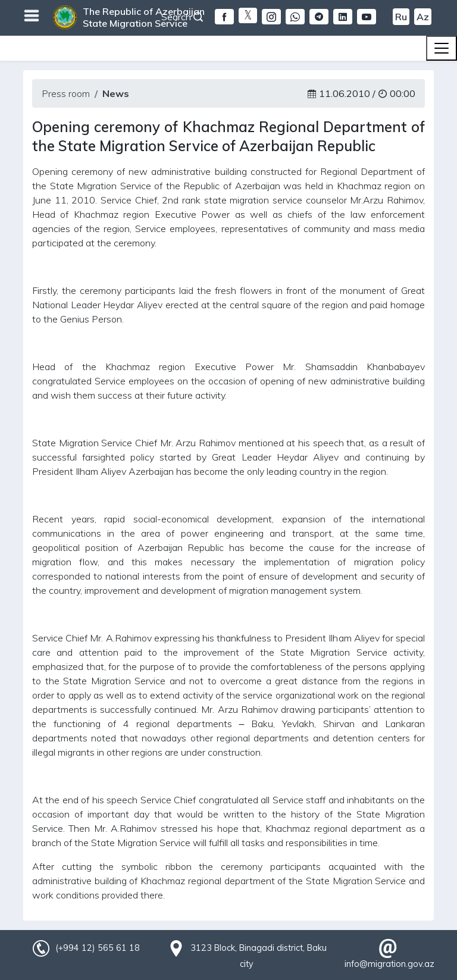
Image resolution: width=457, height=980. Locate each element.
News (116, 93)
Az (423, 17)
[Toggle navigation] (442, 48)
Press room (66, 93)
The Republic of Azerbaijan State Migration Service (144, 17)
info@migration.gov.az (389, 964)
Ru (401, 17)
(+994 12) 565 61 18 (98, 948)
